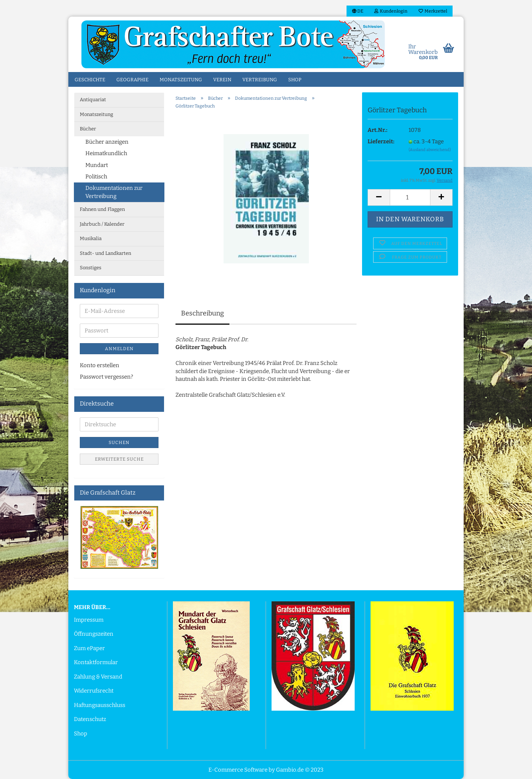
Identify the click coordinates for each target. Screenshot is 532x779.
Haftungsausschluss (100, 705)
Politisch (96, 177)
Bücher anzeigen (107, 142)
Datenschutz (90, 719)
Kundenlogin (391, 11)
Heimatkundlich (106, 153)
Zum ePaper (89, 648)
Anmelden (119, 349)
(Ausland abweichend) (430, 150)
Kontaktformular (96, 662)
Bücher (88, 129)
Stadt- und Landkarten (105, 253)
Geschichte (90, 80)
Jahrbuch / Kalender (102, 224)
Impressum (89, 620)
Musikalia (91, 238)
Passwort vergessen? (106, 377)
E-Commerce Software (238, 770)
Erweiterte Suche (119, 459)
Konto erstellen (100, 365)
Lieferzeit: (381, 141)
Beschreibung (202, 313)
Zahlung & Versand (98, 677)
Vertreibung (260, 80)
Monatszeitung (181, 80)
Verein (222, 80)
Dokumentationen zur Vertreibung (114, 192)
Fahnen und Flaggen (102, 209)
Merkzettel (433, 11)
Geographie (132, 80)
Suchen (119, 443)
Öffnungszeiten (94, 634)
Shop (295, 80)
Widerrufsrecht (94, 691)
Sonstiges (91, 268)
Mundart (97, 165)
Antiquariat (93, 100)
